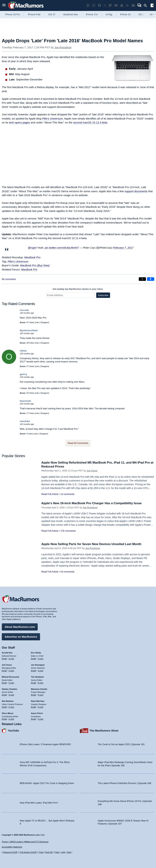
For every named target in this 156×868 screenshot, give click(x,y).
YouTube (13, 731)
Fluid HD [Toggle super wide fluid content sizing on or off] (49, 852)
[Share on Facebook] (151, 279)
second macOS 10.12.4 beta (90, 122)
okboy (23, 351)
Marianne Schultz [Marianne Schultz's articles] (39, 689)
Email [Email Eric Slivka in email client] (34, 659)
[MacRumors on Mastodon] (110, 5)
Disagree (45, 322)
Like (37, 322)
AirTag (109, 14)
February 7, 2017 (123, 248)
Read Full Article (50, 494)
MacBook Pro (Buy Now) (35, 265)
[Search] (147, 6)
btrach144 (25, 401)
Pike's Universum (52, 118)
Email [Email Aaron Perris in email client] (34, 719)
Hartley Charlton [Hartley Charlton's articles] (10, 689)
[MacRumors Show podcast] (88, 5)
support (129, 191)
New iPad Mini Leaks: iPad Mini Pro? (39, 803)
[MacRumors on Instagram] (94, 5)
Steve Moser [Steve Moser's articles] (8, 713)
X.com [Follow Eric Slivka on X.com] (40, 659)
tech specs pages (19, 122)
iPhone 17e (92, 14)
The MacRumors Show (104, 731)
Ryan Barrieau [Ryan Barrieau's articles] (38, 701)
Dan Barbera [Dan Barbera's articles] (8, 701)
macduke (25, 421)
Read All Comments (78, 443)
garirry (23, 374)
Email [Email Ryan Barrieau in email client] (34, 707)
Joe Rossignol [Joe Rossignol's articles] (38, 665)
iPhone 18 (125, 14)
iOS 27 (52, 14)
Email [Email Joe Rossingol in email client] (34, 671)
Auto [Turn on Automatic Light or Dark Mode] (57, 852)
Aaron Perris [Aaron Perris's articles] (37, 713)
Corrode (24, 310)
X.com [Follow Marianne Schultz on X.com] (40, 695)
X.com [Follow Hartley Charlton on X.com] (11, 695)
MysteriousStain (29, 330)
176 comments (68, 531)
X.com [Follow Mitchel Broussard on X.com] (11, 683)
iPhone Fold (34, 14)
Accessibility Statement (12, 847)
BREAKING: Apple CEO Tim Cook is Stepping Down (47, 783)
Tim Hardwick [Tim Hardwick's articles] (37, 677)
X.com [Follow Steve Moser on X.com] (11, 719)
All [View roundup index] (152, 14)
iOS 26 (142, 14)
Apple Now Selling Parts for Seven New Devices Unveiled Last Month (91, 544)
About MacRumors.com (20, 627)
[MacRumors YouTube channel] (116, 5)
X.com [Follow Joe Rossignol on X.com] (40, 671)
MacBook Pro (32, 257)
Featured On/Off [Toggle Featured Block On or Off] (10, 852)
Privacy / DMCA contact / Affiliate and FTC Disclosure (25, 842)
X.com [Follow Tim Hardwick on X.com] (40, 683)
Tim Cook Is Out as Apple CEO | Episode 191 (121, 744)
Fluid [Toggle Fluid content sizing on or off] (41, 852)
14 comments (67, 494)
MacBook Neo (71, 14)
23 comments (67, 572)
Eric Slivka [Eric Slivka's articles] (36, 653)
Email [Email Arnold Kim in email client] (4, 659)
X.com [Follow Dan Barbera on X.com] (11, 707)
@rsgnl (32, 248)
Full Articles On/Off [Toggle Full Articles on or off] (28, 852)
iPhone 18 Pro (13, 14)
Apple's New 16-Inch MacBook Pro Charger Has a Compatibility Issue (91, 503)
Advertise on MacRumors (21, 637)
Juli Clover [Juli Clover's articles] (7, 665)
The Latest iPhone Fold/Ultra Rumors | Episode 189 (124, 783)
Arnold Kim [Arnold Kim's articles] (7, 653)
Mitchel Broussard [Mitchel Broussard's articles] (10, 677)
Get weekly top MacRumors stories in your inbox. (78, 289)
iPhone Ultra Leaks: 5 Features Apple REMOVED (45, 744)
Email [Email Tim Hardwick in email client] (34, 683)
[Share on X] (142, 279)
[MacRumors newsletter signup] (133, 5)
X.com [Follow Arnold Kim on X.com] (11, 659)
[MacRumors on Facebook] (99, 5)
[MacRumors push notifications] (122, 5)
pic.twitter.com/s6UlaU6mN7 (62, 248)
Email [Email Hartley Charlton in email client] (4, 695)
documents (141, 191)
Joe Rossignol (63, 47)
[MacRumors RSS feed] (127, 5)
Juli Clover (92, 471)
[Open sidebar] (152, 6)
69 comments (9, 279)
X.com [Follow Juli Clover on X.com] (11, 671)
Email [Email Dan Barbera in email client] (4, 707)
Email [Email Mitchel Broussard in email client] (4, 683)
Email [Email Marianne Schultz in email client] (34, 695)
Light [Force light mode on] (63, 852)
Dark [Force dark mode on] (69, 852)
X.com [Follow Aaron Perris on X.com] (40, 719)
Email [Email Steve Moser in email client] (4, 719)
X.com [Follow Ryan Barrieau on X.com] (40, 707)
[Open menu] (4, 5)
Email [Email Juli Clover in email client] (4, 671)
